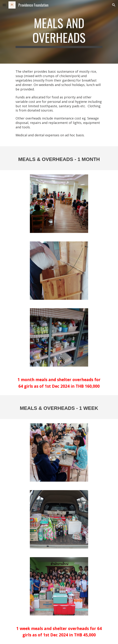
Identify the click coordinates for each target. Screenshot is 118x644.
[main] (59, 32)
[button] (4, 5)
